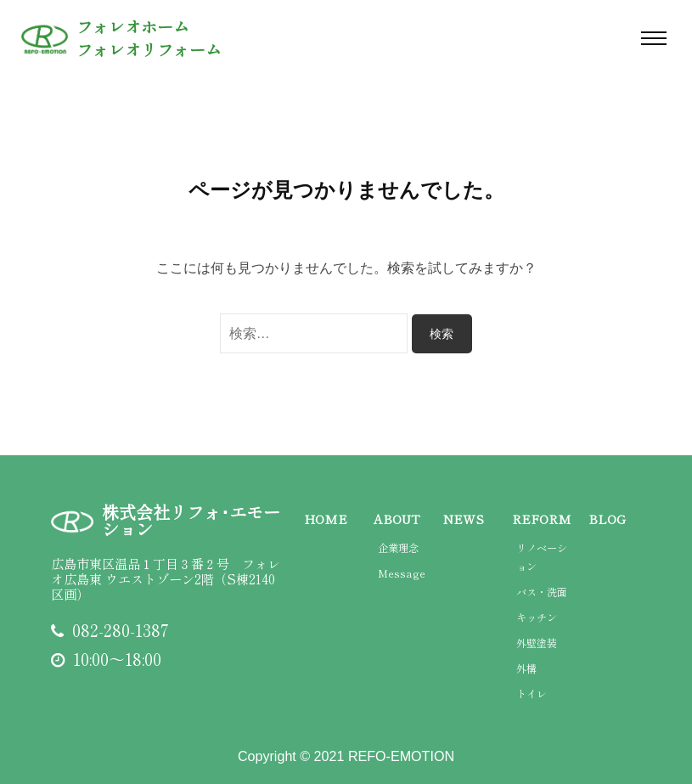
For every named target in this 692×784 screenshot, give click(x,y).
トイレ (532, 694)
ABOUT (397, 519)
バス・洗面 (542, 592)
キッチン (537, 618)
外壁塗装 (537, 643)
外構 (526, 668)
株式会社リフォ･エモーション (191, 521)
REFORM (542, 519)
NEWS (464, 519)
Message (402, 573)
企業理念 (398, 548)
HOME (326, 519)
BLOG (607, 519)
